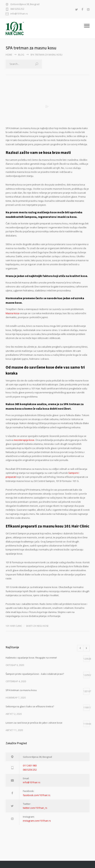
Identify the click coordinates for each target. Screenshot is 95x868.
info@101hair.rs (19, 14)
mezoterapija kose (24, 440)
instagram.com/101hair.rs (37, 821)
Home (9, 55)
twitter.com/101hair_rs (35, 808)
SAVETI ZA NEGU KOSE (37, 626)
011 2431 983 (30, 766)
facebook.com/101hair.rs (37, 795)
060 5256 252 (17, 9)
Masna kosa (12, 313)
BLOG (21, 55)
